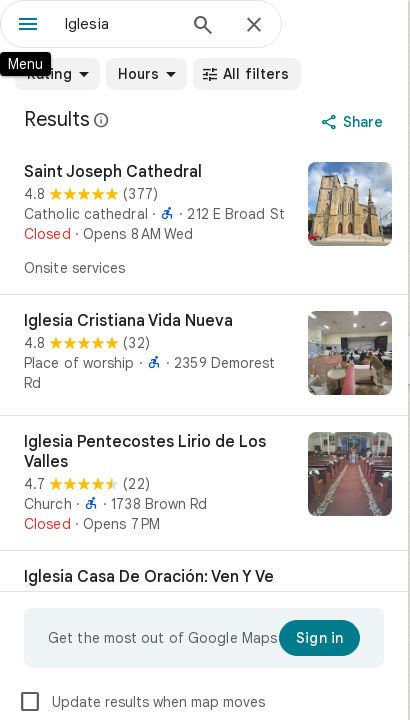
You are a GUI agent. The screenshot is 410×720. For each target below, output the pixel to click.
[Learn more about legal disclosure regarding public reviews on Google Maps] (102, 120)
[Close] (254, 26)
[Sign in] (319, 638)
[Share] (354, 122)
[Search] (203, 27)
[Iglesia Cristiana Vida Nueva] (204, 355)
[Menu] (28, 26)
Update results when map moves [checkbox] (141, 702)
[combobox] (120, 24)
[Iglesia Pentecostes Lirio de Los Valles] (204, 483)
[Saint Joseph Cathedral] (204, 220)
